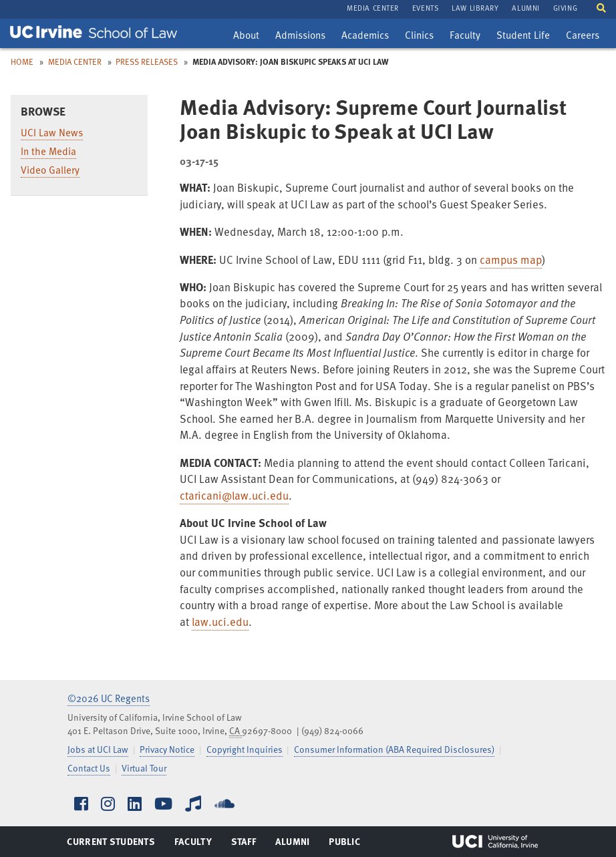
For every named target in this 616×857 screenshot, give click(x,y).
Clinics (422, 37)
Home (22, 61)
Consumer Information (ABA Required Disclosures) (394, 749)
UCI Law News (52, 132)
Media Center (75, 61)
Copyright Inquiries (245, 749)
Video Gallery (50, 170)
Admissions (300, 37)
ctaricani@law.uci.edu (234, 495)
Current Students (111, 844)
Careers (586, 37)
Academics (365, 37)
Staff (248, 844)
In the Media (48, 151)
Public (345, 844)
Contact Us (89, 768)
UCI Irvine (495, 842)
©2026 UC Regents (109, 698)
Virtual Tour (144, 768)
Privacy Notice (167, 749)
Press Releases (147, 61)
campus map (511, 260)
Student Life (523, 37)
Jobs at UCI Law (98, 749)
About (249, 37)
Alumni (292, 844)
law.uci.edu (220, 622)
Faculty (468, 37)
